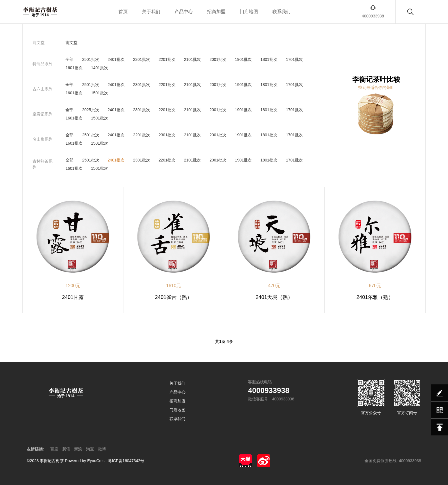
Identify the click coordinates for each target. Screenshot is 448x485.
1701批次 (294, 59)
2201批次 (167, 59)
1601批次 (74, 68)
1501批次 (100, 93)
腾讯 (66, 449)
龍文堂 (71, 43)
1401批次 (100, 68)
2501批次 (90, 59)
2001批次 (218, 59)
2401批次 (116, 59)
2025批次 (90, 110)
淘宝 (90, 449)
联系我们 (281, 12)
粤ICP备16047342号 (126, 461)
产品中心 (184, 12)
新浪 (78, 449)
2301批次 (142, 59)
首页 (123, 12)
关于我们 (151, 12)
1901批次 (243, 59)
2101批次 (192, 59)
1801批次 (269, 59)
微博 (102, 449)
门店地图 (249, 12)
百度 (54, 449)
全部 (69, 59)
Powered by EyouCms (84, 461)
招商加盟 (216, 12)
